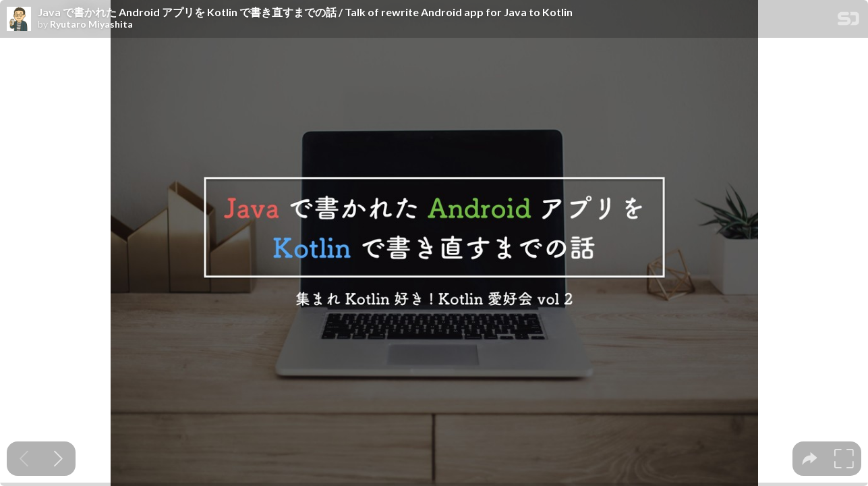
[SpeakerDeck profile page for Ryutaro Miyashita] (19, 20)
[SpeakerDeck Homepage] (848, 21)
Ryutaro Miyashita (91, 24)
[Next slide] (58, 459)
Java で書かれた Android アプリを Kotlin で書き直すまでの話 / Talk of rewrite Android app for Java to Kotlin (305, 12)
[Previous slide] (24, 459)
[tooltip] (810, 459)
